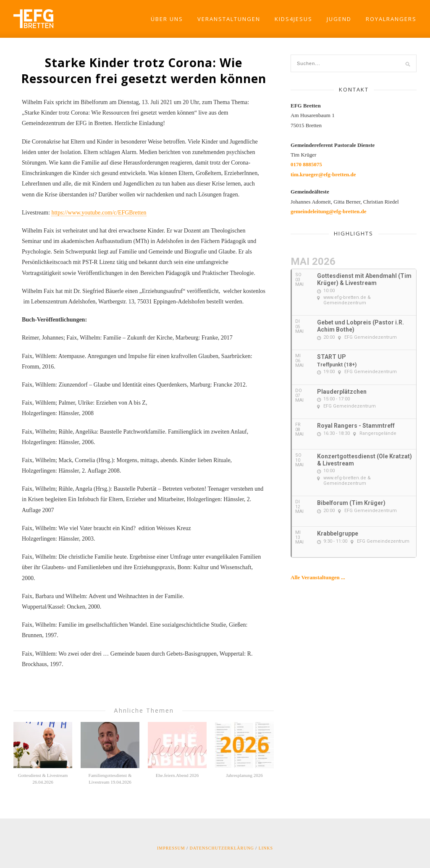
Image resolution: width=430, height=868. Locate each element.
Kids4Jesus (294, 19)
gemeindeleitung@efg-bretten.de (328, 211)
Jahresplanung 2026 (244, 775)
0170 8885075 (306, 164)
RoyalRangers (391, 19)
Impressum (171, 848)
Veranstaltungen (229, 19)
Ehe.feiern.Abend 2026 (177, 775)
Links (266, 848)
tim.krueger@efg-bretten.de (323, 174)
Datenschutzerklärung (222, 848)
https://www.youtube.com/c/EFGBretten (99, 213)
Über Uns (167, 19)
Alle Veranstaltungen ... (318, 577)
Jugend (339, 19)
